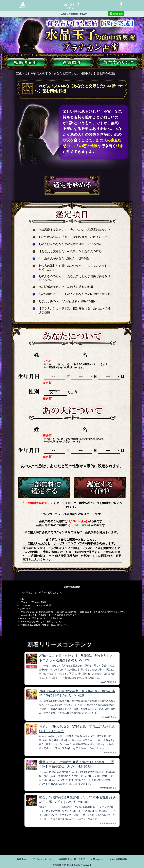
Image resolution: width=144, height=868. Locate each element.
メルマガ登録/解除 (120, 859)
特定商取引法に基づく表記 (72, 859)
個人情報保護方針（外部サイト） (77, 556)
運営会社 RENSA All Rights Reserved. (72, 865)
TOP (19, 73)
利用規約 (19, 859)
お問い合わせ (98, 859)
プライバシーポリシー (41, 859)
